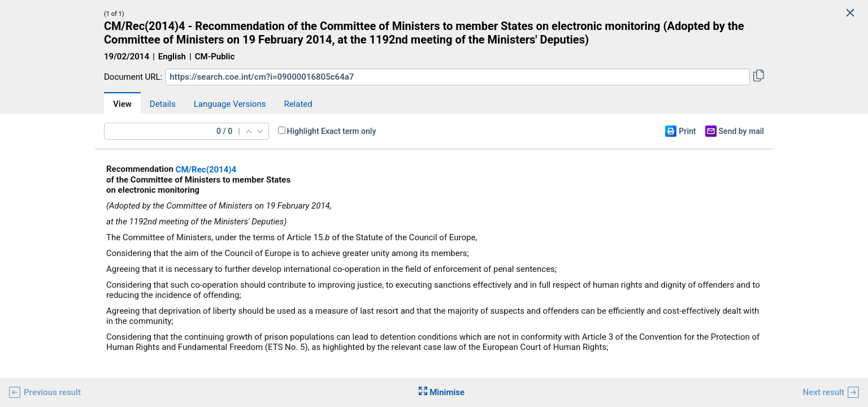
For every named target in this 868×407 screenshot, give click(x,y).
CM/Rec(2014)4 (206, 170)
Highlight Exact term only (332, 131)
